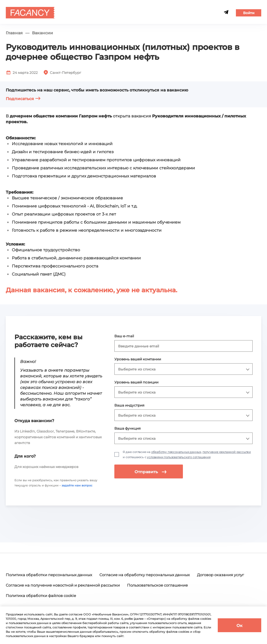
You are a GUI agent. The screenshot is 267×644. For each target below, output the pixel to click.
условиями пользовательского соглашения (179, 457)
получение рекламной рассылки (227, 452)
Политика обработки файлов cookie (118, 596)
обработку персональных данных (176, 452)
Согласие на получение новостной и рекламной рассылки (127, 585)
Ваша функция (127, 428)
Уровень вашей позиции (136, 382)
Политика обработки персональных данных (52, 575)
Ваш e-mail (124, 336)
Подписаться (23, 99)
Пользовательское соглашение (39, 596)
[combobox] (184, 346)
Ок (239, 626)
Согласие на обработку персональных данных (155, 575)
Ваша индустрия (129, 405)
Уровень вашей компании (138, 359)
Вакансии (42, 33)
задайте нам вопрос (77, 485)
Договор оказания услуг (32, 585)
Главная (14, 33)
